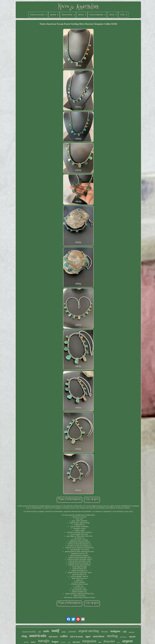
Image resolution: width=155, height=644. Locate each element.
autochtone (99, 636)
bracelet (109, 641)
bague (55, 642)
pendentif (72, 632)
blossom (105, 632)
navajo (44, 641)
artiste (64, 632)
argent (127, 641)
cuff (125, 632)
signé (88, 636)
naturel (63, 642)
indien (33, 642)
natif (55, 631)
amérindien (123, 637)
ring (24, 636)
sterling (112, 636)
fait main (76, 642)
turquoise (89, 641)
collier (64, 636)
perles (26, 642)
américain (38, 636)
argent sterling (89, 631)
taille (46, 631)
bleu (100, 642)
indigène (115, 631)
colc (40, 632)
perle (69, 642)
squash (132, 637)
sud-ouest (53, 637)
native (119, 643)
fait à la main (77, 637)
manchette (132, 632)
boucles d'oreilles (29, 632)
